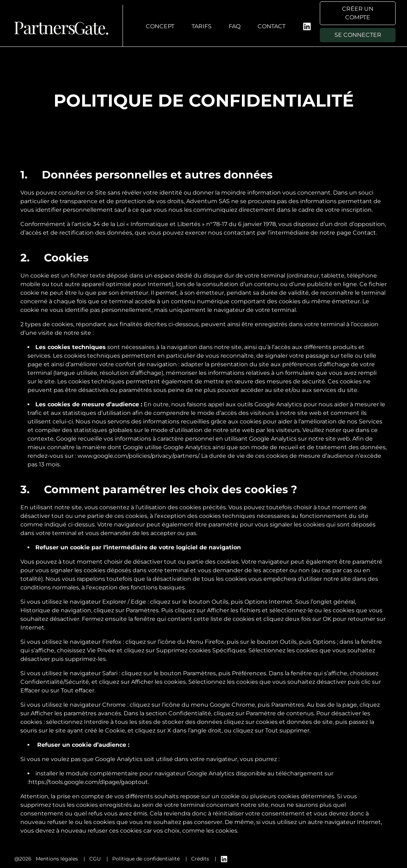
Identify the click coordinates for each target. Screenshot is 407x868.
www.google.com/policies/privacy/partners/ (138, 456)
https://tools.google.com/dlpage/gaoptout (88, 782)
